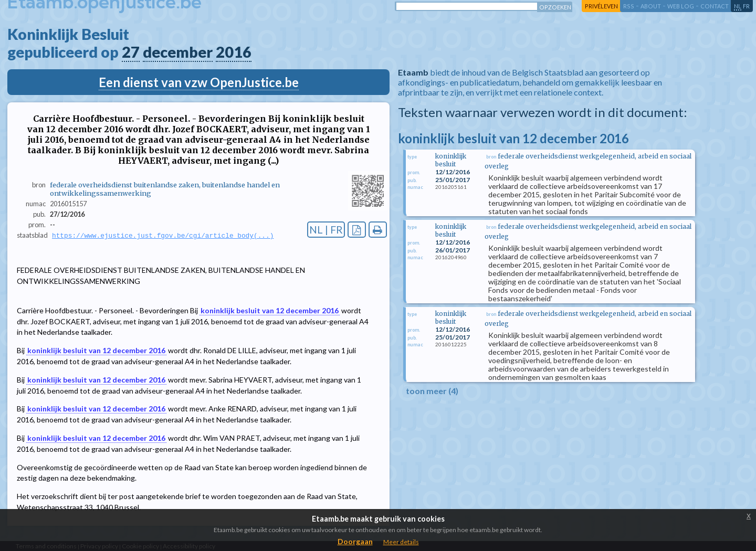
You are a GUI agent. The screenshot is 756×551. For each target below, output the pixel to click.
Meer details (401, 542)
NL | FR (326, 230)
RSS (629, 6)
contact (715, 6)
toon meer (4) (432, 391)
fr (746, 6)
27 (131, 52)
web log (681, 6)
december (178, 52)
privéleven (601, 6)
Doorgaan (355, 541)
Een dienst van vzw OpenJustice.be (199, 82)
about (651, 6)
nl (738, 6)
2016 (234, 52)
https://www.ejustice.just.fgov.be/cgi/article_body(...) (163, 236)
